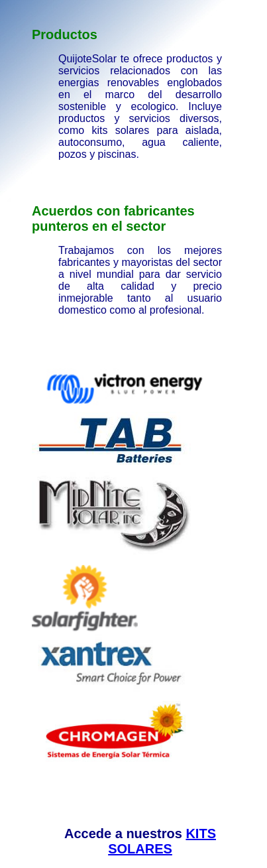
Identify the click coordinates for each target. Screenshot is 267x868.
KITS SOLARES (162, 841)
